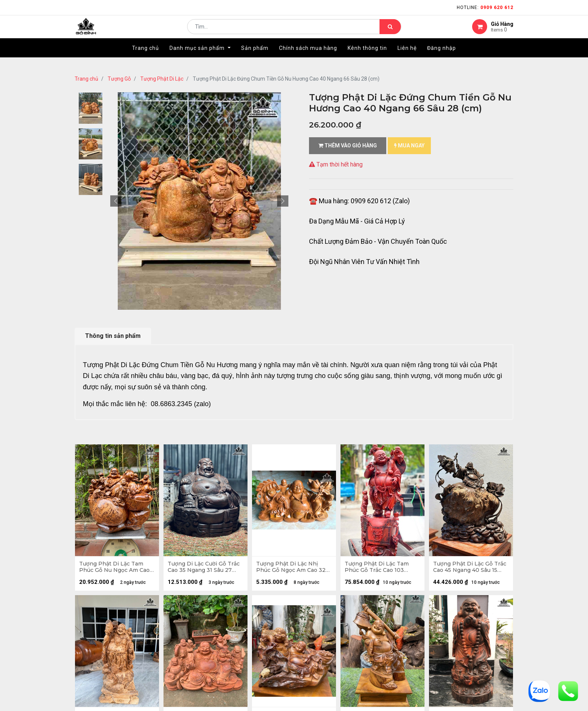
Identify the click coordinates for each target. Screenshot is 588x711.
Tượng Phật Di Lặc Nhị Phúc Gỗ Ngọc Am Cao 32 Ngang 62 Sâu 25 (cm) (292, 568)
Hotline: (485, 7)
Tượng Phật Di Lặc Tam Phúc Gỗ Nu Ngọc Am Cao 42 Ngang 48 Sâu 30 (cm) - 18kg (116, 568)
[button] (116, 201)
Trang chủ (86, 79)
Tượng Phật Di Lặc (162, 79)
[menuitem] (145, 59)
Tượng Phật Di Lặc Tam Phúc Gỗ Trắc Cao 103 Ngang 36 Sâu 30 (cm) (378, 568)
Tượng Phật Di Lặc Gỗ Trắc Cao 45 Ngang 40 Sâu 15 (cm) (470, 568)
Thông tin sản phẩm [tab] (113, 336)
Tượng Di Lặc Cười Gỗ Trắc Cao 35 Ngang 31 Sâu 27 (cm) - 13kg (205, 568)
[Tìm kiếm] (390, 32)
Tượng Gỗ (119, 79)
